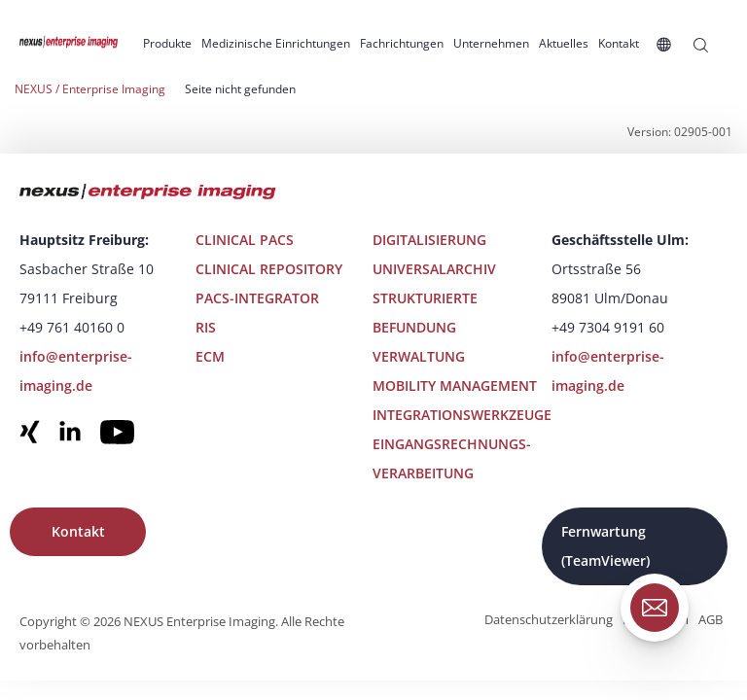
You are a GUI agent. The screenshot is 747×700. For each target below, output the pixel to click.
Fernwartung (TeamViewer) (605, 546)
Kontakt (78, 531)
